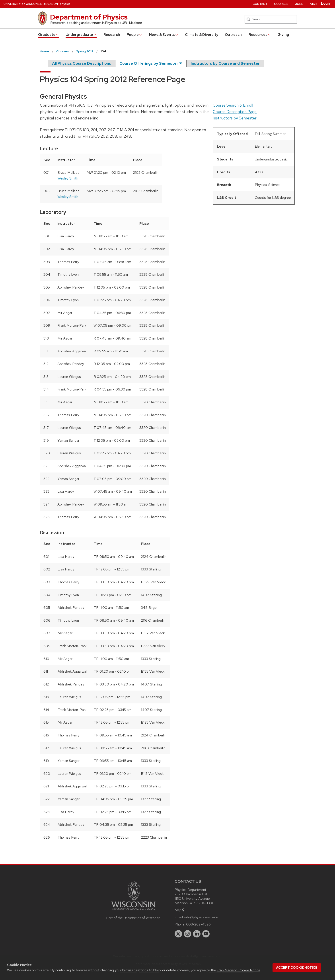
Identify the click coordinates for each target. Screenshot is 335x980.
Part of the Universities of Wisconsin (133, 918)
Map (180, 910)
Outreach (233, 35)
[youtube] (206, 934)
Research (112, 35)
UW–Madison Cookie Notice (239, 970)
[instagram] (188, 934)
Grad (49, 35)
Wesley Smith (68, 178)
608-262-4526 (198, 924)
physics (65, 4)
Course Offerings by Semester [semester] (149, 63)
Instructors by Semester (235, 118)
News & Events (164, 35)
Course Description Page (235, 112)
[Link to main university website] (133, 911)
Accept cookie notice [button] (297, 968)
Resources (260, 35)
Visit (314, 4)
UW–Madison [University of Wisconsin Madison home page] (31, 4)
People (134, 35)
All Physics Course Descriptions (82, 63)
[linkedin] (197, 934)
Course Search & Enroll (233, 105)
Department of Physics (89, 17)
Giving (283, 35)
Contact (260, 4)
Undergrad (81, 35)
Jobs (299, 4)
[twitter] (178, 934)
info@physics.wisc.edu (201, 917)
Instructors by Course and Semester (225, 63)
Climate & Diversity (202, 35)
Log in (326, 4)
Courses (281, 4)
